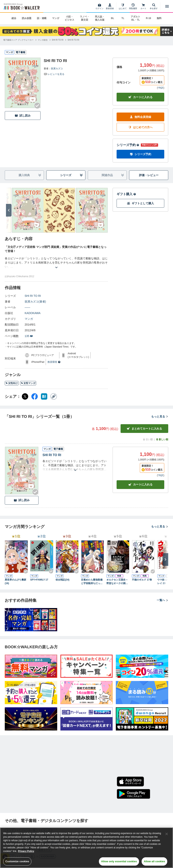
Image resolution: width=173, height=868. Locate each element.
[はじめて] (123, 6)
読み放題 (27, 18)
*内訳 (161, 88)
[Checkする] (37, 106)
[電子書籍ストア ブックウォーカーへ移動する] (18, 40)
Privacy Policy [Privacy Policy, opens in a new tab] (26, 852)
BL (112, 18)
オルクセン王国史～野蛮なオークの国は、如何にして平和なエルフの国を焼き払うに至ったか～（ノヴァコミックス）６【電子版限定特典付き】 (117, 582)
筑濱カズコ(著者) (35, 302)
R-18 (148, 18)
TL (123, 18)
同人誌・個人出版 (100, 18)
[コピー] (54, 396)
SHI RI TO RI (33, 296)
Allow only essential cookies (119, 862)
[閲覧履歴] (133, 6)
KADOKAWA (33, 313)
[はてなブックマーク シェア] (44, 396)
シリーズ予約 (128, 145)
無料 (159, 18)
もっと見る (160, 416)
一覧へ (162, 600)
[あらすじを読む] (56, 263)
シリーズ (71, 175)
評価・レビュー (149, 175)
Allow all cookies (154, 862)
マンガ (56, 18)
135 (29, 336)
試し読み (23, 116)
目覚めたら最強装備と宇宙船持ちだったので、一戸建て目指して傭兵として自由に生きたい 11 (92, 582)
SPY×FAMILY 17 (39, 580)
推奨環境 (54, 362)
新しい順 (162, 439)
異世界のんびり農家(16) (15, 582)
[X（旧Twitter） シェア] (25, 396)
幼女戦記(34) (62, 580)
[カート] (143, 6)
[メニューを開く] (167, 6)
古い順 (148, 439)
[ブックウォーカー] (21, 6)
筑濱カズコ (57, 69)
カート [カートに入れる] (140, 485)
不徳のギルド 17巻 (142, 580)
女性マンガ (28, 383)
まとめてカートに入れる (144, 429)
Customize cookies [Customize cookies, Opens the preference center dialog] (17, 862)
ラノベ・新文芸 (85, 18)
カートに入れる (140, 97)
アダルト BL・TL (135, 18)
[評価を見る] (54, 74)
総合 (14, 18)
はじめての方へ (140, 127)
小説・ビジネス (70, 18)
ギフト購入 (126, 194)
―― (27, 307)
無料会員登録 (140, 117)
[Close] (167, 835)
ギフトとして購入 (140, 203)
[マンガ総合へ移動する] (43, 40)
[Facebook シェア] (35, 396)
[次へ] (9, 210)
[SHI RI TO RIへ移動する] (58, 40)
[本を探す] (154, 6)
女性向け (12, 383)
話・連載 (42, 18)
